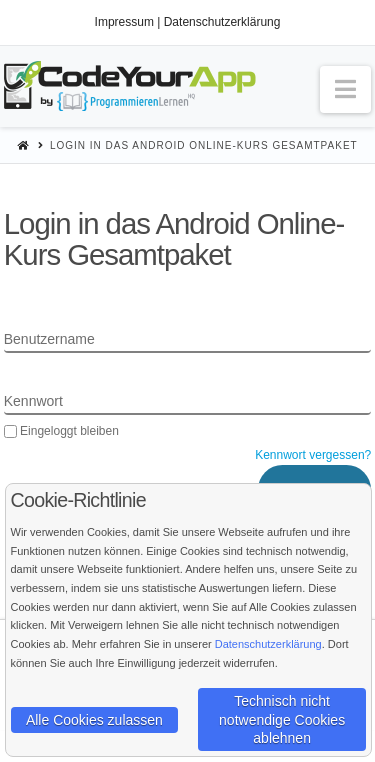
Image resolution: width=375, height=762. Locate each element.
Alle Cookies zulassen (94, 720)
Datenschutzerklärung (222, 22)
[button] (345, 89)
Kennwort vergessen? (313, 455)
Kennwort (33, 401)
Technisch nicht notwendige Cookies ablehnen (282, 719)
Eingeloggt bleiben (61, 431)
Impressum (124, 22)
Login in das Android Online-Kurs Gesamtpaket (204, 145)
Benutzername (49, 339)
